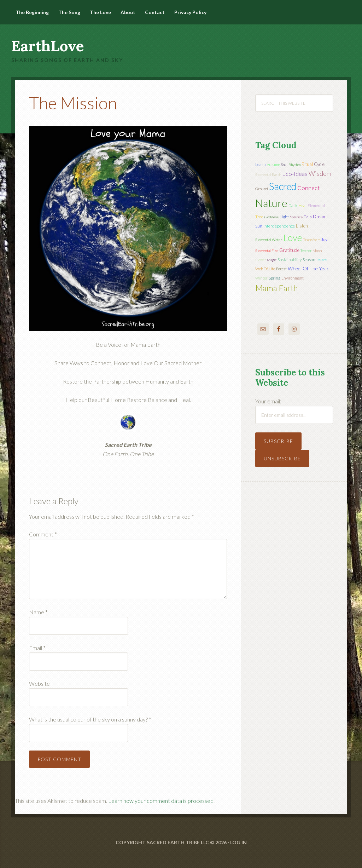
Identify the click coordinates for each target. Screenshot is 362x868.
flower (261, 260)
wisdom (320, 173)
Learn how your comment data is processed (161, 801)
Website (39, 683)
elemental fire (267, 251)
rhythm (294, 165)
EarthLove (48, 46)
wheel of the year (308, 268)
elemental (316, 205)
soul (284, 165)
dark (293, 205)
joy (324, 239)
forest (281, 269)
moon (317, 251)
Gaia (308, 217)
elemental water (269, 240)
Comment (43, 534)
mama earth (277, 288)
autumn (273, 165)
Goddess (271, 217)
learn (261, 164)
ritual (307, 164)
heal (302, 205)
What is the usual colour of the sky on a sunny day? (90, 719)
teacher (306, 251)
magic (272, 260)
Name (38, 612)
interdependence (279, 226)
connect (308, 188)
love (293, 237)
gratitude (289, 250)
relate (322, 260)
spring (275, 278)
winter (261, 278)
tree (259, 217)
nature (271, 203)
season (309, 260)
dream (320, 217)
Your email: (268, 401)
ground (262, 189)
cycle (319, 164)
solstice (296, 217)
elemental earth (268, 174)
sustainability (290, 260)
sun (259, 226)
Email (37, 648)
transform (312, 240)
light (284, 217)
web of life (265, 269)
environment (293, 278)
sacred (283, 186)
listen (302, 226)
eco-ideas (295, 174)
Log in (238, 842)
